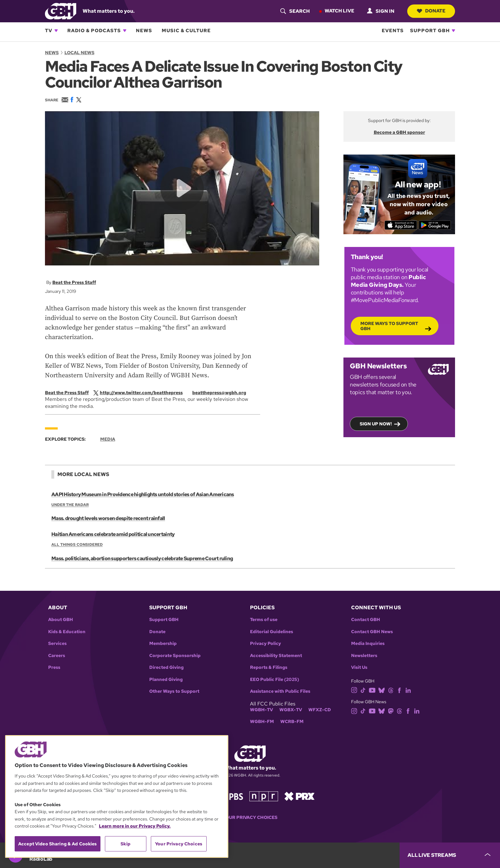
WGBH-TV (261, 710)
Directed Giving (166, 667)
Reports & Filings (269, 667)
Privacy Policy (265, 644)
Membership (163, 644)
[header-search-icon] (295, 11)
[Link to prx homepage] (299, 796)
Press (54, 667)
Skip (125, 844)
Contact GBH (366, 620)
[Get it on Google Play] (435, 225)
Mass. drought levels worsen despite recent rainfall (108, 519)
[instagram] (354, 690)
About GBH (61, 620)
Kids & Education (67, 632)
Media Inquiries (368, 644)
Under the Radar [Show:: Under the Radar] (70, 505)
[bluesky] (382, 690)
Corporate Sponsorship (175, 656)
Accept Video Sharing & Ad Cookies (58, 844)
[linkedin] (408, 690)
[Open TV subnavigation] (56, 31)
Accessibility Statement (276, 656)
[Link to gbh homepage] (61, 11)
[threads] (391, 690)
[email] (222, 393)
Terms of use (264, 620)
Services (57, 644)
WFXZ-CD (320, 710)
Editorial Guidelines (272, 632)
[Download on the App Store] (401, 225)
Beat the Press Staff (74, 282)
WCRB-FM (292, 722)
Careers (57, 656)
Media (108, 439)
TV (49, 31)
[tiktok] (363, 690)
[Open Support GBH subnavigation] (453, 31)
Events (393, 31)
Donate (431, 11)
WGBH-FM (262, 722)
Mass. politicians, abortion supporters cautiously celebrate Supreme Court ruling (142, 558)
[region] (117, 796)
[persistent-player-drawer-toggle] (450, 855)
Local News (79, 53)
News (144, 31)
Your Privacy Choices (250, 817)
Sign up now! (376, 423)
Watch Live (339, 11)
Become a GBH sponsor (399, 132)
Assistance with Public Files (280, 691)
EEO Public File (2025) (275, 680)
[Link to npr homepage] (264, 796)
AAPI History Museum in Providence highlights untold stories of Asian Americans (142, 494)
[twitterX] (141, 393)
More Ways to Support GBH (389, 326)
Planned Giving (166, 680)
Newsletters (364, 656)
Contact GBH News (372, 632)
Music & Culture (186, 31)
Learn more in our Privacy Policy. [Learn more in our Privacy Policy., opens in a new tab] (135, 826)
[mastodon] (391, 710)
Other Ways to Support (174, 691)
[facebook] (399, 690)
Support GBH (430, 31)
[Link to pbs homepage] (230, 796)
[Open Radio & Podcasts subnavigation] (125, 31)
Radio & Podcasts (94, 31)
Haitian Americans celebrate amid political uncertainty (113, 535)
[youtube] (372, 690)
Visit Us (359, 667)
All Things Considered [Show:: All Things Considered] (77, 545)
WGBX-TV (291, 710)
